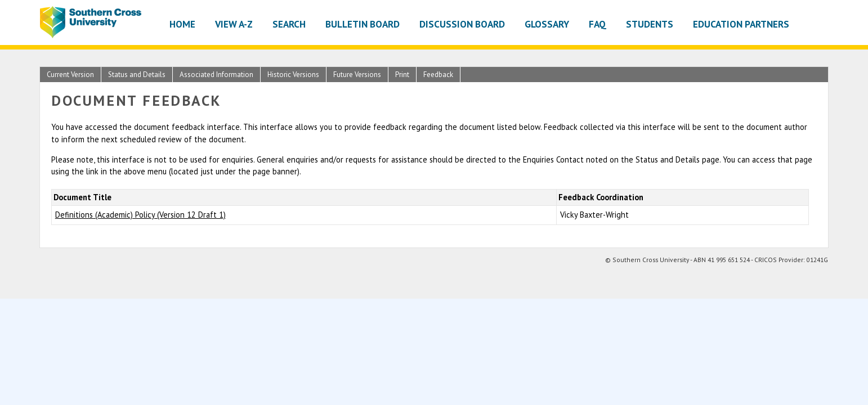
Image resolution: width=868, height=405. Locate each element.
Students (650, 24)
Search (289, 24)
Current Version (70, 75)
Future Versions (357, 75)
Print (402, 75)
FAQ (598, 24)
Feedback (438, 75)
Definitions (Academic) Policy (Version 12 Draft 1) (140, 215)
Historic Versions (293, 75)
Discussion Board (462, 24)
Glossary (547, 24)
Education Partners (741, 24)
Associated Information (216, 75)
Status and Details (137, 75)
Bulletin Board (363, 24)
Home (182, 24)
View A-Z (234, 24)
